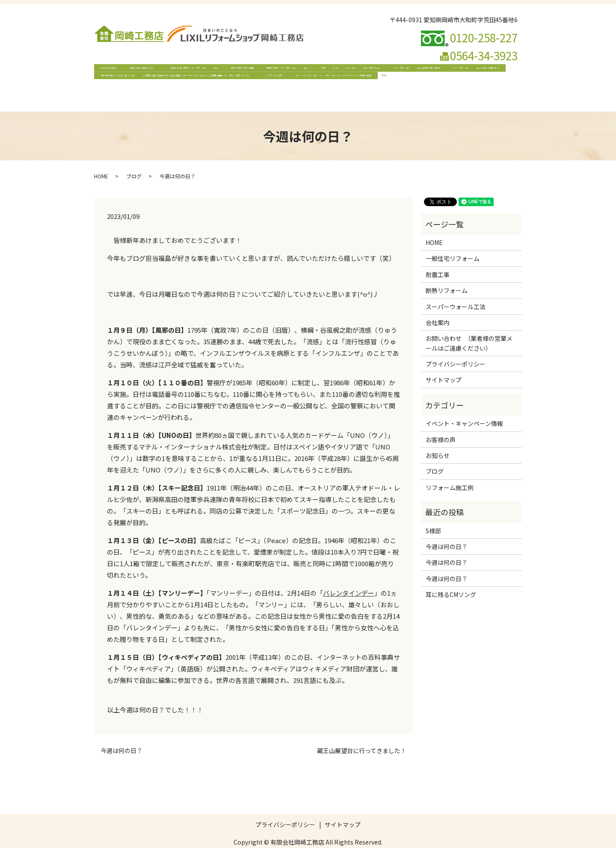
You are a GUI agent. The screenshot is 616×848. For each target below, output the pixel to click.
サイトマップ (444, 363)
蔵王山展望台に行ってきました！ (362, 734)
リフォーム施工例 (401, 70)
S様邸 (433, 514)
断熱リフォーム (277, 70)
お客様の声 (441, 423)
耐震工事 (234, 70)
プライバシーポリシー (456, 348)
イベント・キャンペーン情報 (327, 84)
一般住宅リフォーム (186, 70)
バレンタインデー (349, 576)
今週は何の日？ (121, 734)
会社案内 (138, 70)
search (381, 84)
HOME (107, 70)
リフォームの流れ (459, 70)
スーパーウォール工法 (338, 70)
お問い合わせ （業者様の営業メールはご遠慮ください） (175, 84)
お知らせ (438, 439)
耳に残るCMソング (451, 578)
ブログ (270, 84)
